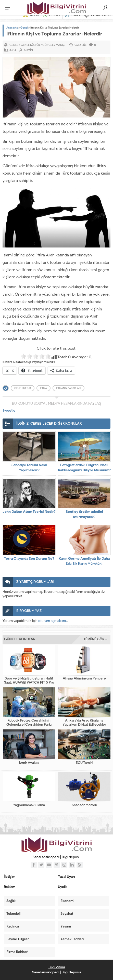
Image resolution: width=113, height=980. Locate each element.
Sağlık (11, 901)
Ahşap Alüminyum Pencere (84, 678)
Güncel (48, 45)
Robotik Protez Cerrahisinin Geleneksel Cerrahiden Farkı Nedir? (29, 725)
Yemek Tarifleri (72, 939)
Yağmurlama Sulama (29, 805)
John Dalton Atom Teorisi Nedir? (29, 512)
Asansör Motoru (84, 805)
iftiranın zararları (68, 388)
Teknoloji (13, 914)
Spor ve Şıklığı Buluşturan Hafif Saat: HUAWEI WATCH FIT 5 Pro (29, 681)
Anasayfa (12, 28)
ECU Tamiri (84, 763)
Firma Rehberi (17, 952)
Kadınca (13, 926)
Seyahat (67, 914)
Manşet (61, 45)
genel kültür (23, 388)
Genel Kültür (30, 45)
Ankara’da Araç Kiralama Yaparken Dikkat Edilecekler (84, 723)
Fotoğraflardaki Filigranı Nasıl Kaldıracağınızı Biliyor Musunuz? (84, 468)
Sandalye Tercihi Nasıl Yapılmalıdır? (29, 468)
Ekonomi (67, 901)
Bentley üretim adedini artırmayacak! (84, 514)
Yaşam (66, 926)
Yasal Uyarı (66, 877)
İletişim (10, 877)
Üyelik (63, 887)
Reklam (10, 887)
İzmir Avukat (29, 763)
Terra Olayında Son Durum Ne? (29, 559)
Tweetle (9, 410)
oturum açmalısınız (53, 621)
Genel (24, 28)
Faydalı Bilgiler (18, 939)
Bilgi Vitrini (57, 967)
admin (28, 50)
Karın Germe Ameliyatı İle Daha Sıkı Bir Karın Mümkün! (84, 561)
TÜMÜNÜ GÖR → (96, 639)
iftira (43, 388)
